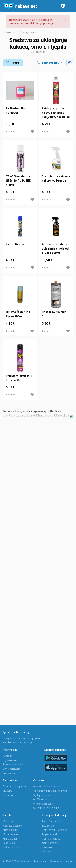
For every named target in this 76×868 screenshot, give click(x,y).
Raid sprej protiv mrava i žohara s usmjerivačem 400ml (56, 113)
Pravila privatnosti (13, 764)
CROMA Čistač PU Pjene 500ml (18, 314)
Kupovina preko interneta (47, 787)
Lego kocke (9, 843)
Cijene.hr (71, 862)
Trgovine (8, 791)
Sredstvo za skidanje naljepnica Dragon (56, 178)
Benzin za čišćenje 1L (54, 314)
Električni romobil (52, 821)
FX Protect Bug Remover (16, 111)
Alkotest (47, 852)
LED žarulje (48, 826)
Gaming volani (50, 843)
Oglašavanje (10, 760)
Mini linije (8, 821)
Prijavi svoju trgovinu (14, 787)
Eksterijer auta (28, 32)
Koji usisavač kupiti (43, 804)
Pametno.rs (41, 862)
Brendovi (8, 795)
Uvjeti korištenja (12, 769)
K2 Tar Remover (17, 244)
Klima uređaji (10, 839)
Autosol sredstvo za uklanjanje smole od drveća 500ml (56, 249)
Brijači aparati (50, 834)
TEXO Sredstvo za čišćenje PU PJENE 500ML (18, 181)
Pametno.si (57, 862)
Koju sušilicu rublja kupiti (46, 808)
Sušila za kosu (11, 847)
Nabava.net (9, 32)
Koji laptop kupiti (42, 795)
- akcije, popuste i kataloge (18, 742)
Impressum (9, 773)
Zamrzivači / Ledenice (55, 830)
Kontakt (7, 756)
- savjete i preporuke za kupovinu (21, 738)
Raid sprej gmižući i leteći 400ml (19, 378)
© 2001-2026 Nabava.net (17, 862)
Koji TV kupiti (40, 799)
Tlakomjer (48, 847)
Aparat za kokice (12, 826)
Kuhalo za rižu (11, 830)
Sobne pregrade (51, 839)
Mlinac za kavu (11, 834)
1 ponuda (10, 132)
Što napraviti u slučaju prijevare (50, 791)
